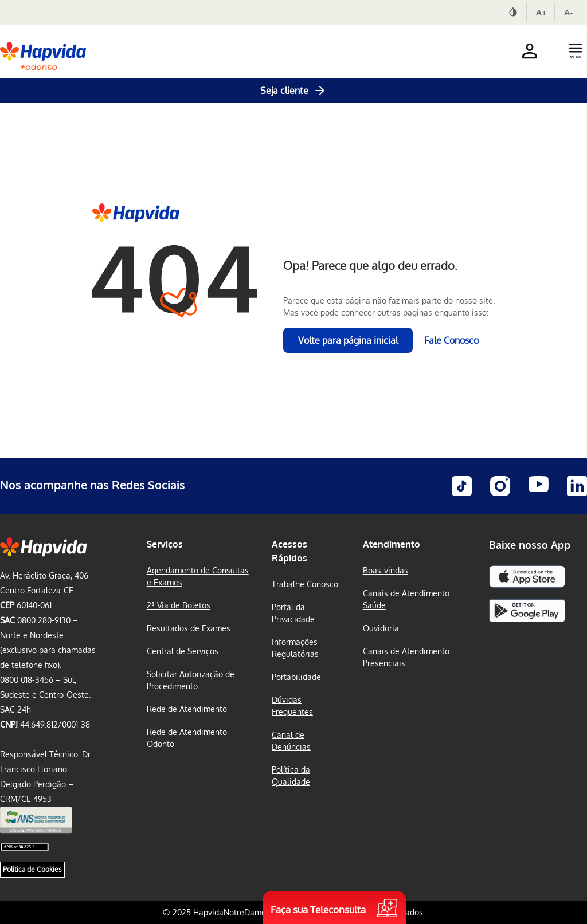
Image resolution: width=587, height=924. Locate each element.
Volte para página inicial (348, 340)
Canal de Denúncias (291, 741)
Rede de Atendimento (187, 709)
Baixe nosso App (530, 545)
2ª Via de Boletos (179, 605)
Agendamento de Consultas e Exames (198, 576)
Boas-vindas (386, 570)
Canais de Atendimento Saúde (406, 599)
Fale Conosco (451, 340)
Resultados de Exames (189, 628)
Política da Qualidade (291, 776)
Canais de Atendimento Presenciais (406, 657)
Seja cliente (293, 91)
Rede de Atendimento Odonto (187, 738)
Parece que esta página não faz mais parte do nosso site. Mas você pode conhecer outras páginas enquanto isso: (389, 306)
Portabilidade (296, 677)
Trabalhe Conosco (305, 584)
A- (568, 12)
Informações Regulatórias (295, 648)
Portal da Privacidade (293, 613)
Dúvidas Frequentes (292, 706)
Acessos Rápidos (289, 551)
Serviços (165, 544)
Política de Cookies (32, 869)
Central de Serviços (183, 651)
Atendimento (392, 544)
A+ (541, 12)
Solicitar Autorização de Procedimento (191, 680)
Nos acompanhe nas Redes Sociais (93, 485)
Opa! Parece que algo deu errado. (370, 265)
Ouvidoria (381, 628)
